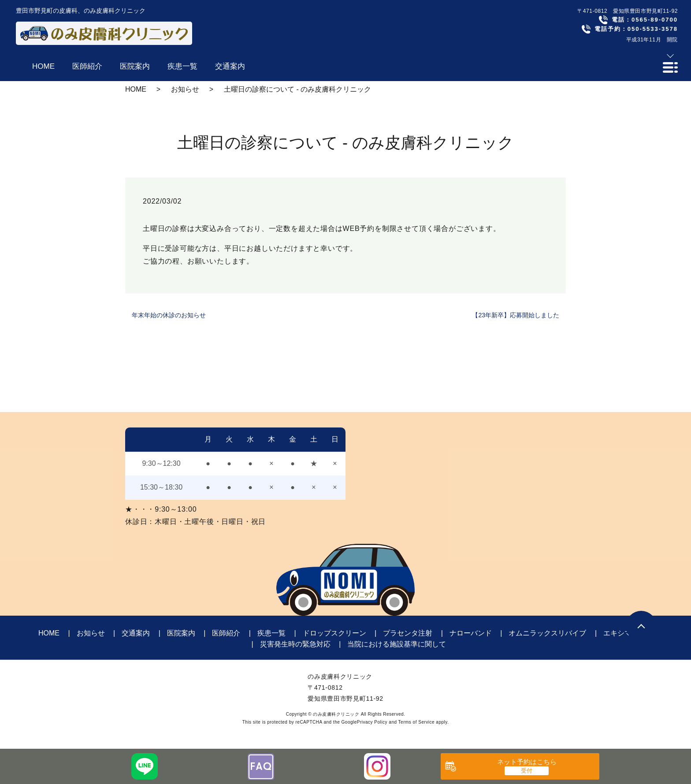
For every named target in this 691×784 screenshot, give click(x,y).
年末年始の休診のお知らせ (169, 315)
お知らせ (185, 89)
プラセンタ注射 (408, 633)
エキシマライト (628, 633)
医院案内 (181, 633)
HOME (136, 89)
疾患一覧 (271, 633)
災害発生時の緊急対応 (295, 644)
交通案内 (136, 633)
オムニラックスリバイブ (547, 633)
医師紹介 (226, 633)
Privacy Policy (372, 722)
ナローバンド (471, 633)
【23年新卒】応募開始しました (516, 315)
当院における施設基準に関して (397, 644)
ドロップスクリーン (334, 633)
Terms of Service (416, 722)
